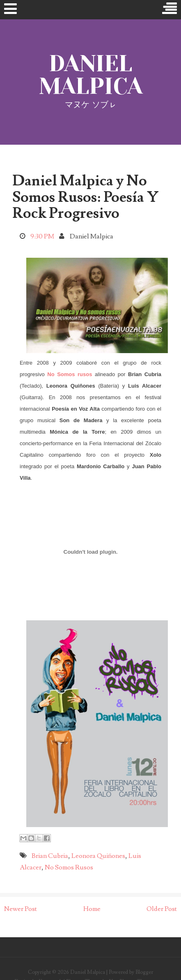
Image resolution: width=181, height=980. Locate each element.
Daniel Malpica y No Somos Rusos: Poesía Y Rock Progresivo (85, 197)
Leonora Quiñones (98, 856)
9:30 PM (42, 236)
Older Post (162, 909)
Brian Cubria (50, 856)
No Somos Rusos (69, 867)
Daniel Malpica (90, 75)
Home (92, 909)
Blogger (144, 972)
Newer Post (21, 909)
